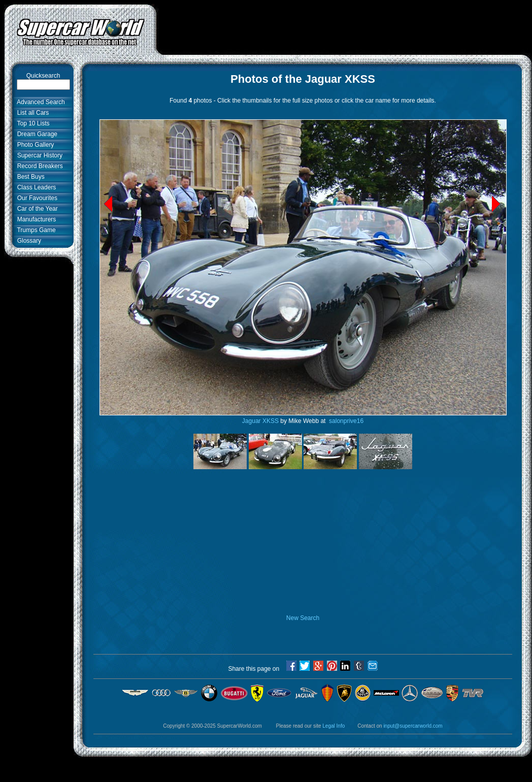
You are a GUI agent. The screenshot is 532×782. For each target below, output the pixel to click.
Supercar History (38, 155)
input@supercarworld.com (413, 726)
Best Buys (29, 177)
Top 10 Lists (32, 123)
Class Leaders (35, 187)
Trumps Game (35, 230)
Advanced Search (39, 102)
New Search (303, 618)
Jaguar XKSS (260, 421)
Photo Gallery (34, 145)
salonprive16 (345, 421)
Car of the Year (36, 209)
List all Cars (31, 113)
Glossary (27, 241)
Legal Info (334, 726)
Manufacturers (35, 219)
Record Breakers (38, 166)
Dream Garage (36, 134)
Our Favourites (36, 198)
